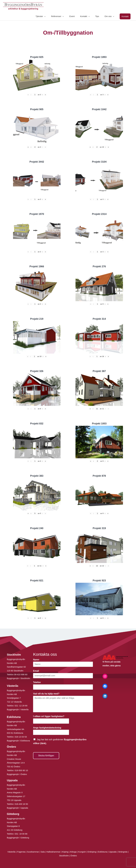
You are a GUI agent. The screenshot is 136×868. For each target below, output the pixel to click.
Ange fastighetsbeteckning (48, 728)
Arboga (73, 852)
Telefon (38, 682)
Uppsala (113, 852)
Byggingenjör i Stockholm (18, 678)
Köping (65, 852)
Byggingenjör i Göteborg (18, 838)
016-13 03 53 (21, 737)
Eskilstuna (103, 852)
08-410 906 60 (21, 674)
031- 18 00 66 (21, 834)
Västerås (12, 852)
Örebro (74, 856)
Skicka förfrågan (46, 756)
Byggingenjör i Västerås (18, 709)
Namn (37, 660)
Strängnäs (123, 852)
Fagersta (21, 852)
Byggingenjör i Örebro (17, 774)
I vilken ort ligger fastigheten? (49, 716)
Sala (43, 852)
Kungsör (82, 852)
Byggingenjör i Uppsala (17, 808)
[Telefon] (63, 687)
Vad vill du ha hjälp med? (47, 694)
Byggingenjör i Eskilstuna (18, 741)
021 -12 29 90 (21, 706)
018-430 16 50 (21, 804)
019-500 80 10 (21, 770)
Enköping (92, 852)
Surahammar (33, 852)
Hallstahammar (53, 852)
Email (37, 671)
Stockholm (64, 856)
